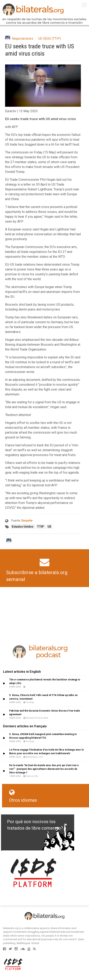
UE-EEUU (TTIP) (49, 39)
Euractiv (27, 521)
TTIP (41, 527)
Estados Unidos (23, 527)
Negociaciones (23, 39)
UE (49, 527)
